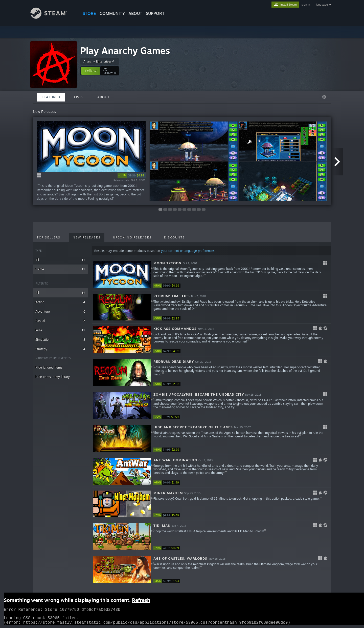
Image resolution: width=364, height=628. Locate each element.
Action (60, 302)
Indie (60, 330)
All (60, 260)
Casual (60, 321)
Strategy (60, 349)
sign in (306, 5)
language (322, 5)
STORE (89, 13)
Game (60, 269)
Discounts (175, 237)
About (135, 13)
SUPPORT (155, 13)
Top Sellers (49, 237)
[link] (132, 175)
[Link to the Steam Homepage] (53, 17)
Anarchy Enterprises (100, 61)
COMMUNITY (112, 13)
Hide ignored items (49, 367)
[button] (91, 71)
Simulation (60, 340)
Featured (51, 97)
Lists (79, 97)
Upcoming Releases (132, 237)
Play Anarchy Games (125, 50)
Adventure (60, 311)
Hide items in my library (53, 377)
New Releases (87, 237)
